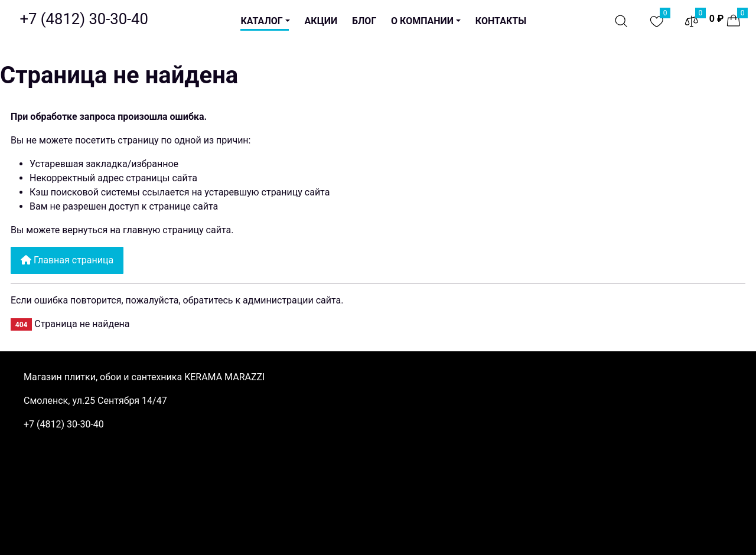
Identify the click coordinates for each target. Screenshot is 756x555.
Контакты (501, 21)
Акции (321, 21)
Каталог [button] (261, 21)
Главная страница (67, 260)
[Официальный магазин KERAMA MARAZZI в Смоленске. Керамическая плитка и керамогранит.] (84, 19)
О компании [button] (422, 21)
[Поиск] (621, 21)
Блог (364, 21)
